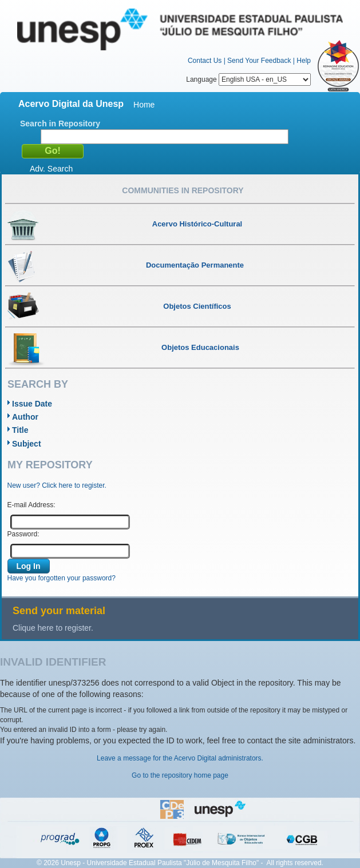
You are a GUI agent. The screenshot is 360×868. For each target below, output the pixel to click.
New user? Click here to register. (57, 485)
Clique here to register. (53, 628)
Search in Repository (60, 124)
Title (20, 430)
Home (144, 105)
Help (304, 61)
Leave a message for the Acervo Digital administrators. (180, 758)
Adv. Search (51, 169)
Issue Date (32, 404)
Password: (23, 534)
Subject (27, 444)
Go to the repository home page (180, 775)
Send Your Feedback (259, 61)
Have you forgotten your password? (62, 578)
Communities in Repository (183, 190)
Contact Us (205, 61)
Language (248, 79)
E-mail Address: (31, 505)
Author (25, 417)
